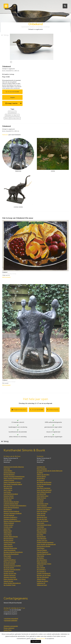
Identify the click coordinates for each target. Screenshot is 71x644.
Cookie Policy (8, 630)
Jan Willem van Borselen (44, 482)
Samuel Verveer (8, 581)
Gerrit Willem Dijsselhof (44, 492)
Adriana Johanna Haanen (44, 508)
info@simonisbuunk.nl (19, 410)
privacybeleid (41, 639)
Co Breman (40, 486)
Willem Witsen (41, 579)
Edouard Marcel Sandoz (44, 554)
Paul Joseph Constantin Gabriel (13, 484)
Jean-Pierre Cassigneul (44, 488)
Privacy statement (9, 628)
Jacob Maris (7, 529)
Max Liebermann (42, 531)
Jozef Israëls (7, 492)
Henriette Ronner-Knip (10, 548)
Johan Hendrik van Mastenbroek (46, 544)
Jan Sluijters (40, 558)
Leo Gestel (40, 502)
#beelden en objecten (12, 115)
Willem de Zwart (42, 585)
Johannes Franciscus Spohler (12, 566)
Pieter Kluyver (8, 509)
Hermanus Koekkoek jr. (10, 519)
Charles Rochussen (9, 542)
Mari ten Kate (8, 500)
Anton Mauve (8, 535)
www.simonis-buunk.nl (10, 612)
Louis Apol (7, 469)
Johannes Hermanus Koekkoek (13, 513)
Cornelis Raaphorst (43, 552)
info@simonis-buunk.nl (10, 614)
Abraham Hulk (8, 488)
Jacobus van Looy (42, 540)
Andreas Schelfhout (10, 560)
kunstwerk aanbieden (10, 621)
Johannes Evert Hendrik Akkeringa (14, 467)
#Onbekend (12, 112)
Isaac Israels (41, 523)
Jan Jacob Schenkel (9, 564)
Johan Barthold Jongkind (11, 494)
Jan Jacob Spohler (9, 568)
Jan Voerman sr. (42, 572)
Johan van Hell (41, 513)
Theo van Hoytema (43, 521)
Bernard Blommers (9, 475)
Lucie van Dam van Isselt (44, 490)
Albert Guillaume (42, 506)
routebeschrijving (53, 410)
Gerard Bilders (8, 471)
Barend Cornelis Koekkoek (11, 511)
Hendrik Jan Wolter (42, 581)
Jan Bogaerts (41, 480)
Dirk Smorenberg (42, 560)
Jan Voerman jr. (41, 570)
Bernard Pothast (9, 539)
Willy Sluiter (41, 556)
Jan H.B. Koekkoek (9, 515)
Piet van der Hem (42, 519)
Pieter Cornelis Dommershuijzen (13, 478)
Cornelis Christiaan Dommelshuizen (14, 477)
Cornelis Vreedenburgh (44, 573)
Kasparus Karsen (9, 496)
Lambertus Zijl (41, 583)
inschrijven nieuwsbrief (11, 619)
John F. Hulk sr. (8, 490)
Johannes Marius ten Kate (11, 502)
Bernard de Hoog (42, 517)
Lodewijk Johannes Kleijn (11, 504)
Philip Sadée (7, 556)
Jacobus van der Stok (10, 573)
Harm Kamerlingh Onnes (44, 525)
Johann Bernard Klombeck (11, 508)
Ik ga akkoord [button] (36, 641)
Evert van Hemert (42, 511)
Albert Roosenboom (10, 550)
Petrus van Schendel (10, 562)
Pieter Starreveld (42, 562)
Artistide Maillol (42, 533)
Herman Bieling (41, 477)
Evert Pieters (41, 548)
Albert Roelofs (8, 544)
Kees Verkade (41, 568)
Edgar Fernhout (41, 498)
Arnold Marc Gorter (43, 504)
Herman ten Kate (9, 498)
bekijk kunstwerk (7, 277)
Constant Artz (41, 467)
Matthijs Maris (8, 531)
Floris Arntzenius (42, 469)
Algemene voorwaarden (11, 626)
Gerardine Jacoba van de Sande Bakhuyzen (50, 471)
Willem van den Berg (43, 475)
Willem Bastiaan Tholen (44, 564)
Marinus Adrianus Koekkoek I (12, 521)
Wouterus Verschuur (10, 577)
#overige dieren (15, 118)
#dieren (7, 118)
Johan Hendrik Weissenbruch (12, 583)
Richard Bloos (41, 478)
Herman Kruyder (42, 529)
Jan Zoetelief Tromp (10, 585)
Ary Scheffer (7, 558)
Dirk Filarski (40, 500)
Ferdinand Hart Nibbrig (44, 509)
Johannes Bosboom (9, 473)
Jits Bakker (40, 473)
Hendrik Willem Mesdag (11, 537)
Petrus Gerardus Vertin (10, 579)
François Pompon (42, 550)
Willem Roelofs (8, 546)
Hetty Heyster (41, 515)
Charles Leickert (8, 525)
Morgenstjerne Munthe (44, 546)
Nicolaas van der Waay (44, 575)
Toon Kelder (40, 527)
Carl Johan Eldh (41, 494)
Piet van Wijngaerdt (43, 577)
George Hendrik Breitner (44, 484)
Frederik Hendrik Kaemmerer (45, 542)
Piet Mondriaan (41, 537)
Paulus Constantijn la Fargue (12, 482)
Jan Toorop (40, 566)
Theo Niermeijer (42, 539)
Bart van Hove (8, 486)
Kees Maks (40, 535)
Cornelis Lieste (8, 527)
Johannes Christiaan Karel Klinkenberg (15, 506)
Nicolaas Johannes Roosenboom (13, 552)
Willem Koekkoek (9, 523)
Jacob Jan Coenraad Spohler (12, 570)
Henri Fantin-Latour (43, 496)
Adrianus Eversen (9, 480)
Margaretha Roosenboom (11, 554)
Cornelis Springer (9, 572)
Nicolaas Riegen (8, 540)
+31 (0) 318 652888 (12, 92)
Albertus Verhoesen (10, 575)
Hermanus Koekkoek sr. (11, 517)
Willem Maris (8, 533)
